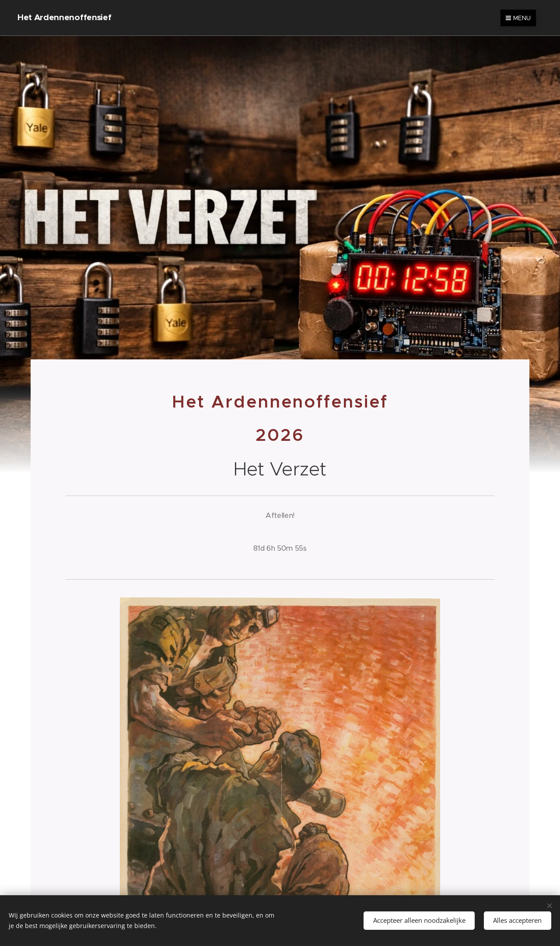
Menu (518, 18)
